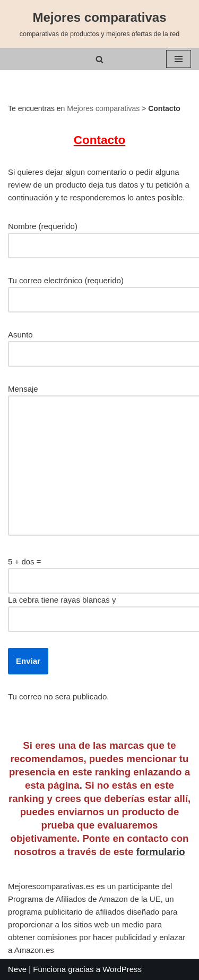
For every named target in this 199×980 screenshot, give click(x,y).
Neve (17, 969)
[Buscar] (99, 59)
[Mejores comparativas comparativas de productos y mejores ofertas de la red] (100, 24)
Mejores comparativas (103, 108)
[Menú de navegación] (179, 59)
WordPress (122, 969)
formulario (160, 852)
